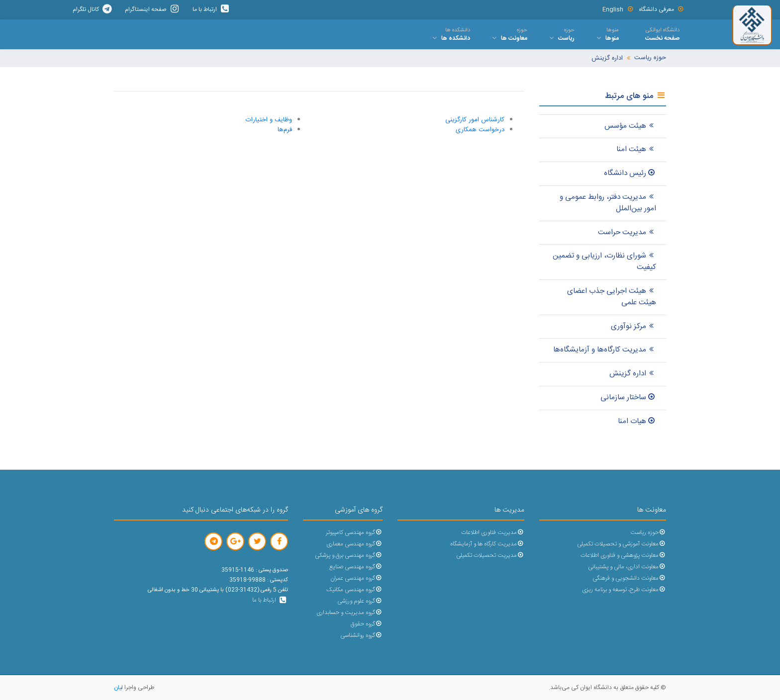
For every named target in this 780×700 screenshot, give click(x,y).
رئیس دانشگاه (630, 173)
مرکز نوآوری (634, 326)
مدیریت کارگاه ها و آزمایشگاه (487, 544)
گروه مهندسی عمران (356, 578)
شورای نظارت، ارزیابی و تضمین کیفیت (604, 262)
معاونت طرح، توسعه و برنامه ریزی (624, 590)
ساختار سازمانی (628, 397)
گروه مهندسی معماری (354, 544)
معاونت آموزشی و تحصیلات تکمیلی (622, 544)
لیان (118, 688)
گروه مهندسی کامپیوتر (354, 533)
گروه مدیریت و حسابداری (349, 613)
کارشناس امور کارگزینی (475, 120)
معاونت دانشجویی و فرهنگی (629, 578)
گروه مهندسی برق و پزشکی (349, 556)
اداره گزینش (607, 58)
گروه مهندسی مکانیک (354, 590)
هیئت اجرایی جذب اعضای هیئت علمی (612, 297)
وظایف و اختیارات (269, 120)
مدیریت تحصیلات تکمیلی (490, 556)
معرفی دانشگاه (662, 9)
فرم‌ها (285, 130)
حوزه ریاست (650, 58)
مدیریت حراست (627, 232)
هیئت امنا (636, 149)
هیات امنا (637, 421)
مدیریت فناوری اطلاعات (493, 533)
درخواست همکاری (480, 130)
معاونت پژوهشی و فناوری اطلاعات (623, 556)
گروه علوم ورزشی (360, 601)
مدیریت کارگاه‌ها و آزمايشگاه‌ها (605, 350)
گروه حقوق (367, 624)
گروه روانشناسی (361, 636)
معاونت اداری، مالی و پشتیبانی (627, 567)
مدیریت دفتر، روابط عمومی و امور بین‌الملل (608, 203)
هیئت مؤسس (630, 126)
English (618, 9)
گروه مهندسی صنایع (356, 567)
